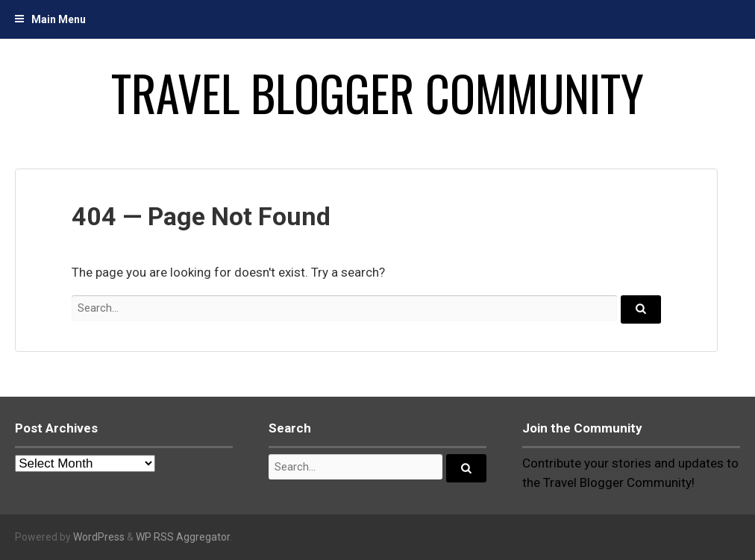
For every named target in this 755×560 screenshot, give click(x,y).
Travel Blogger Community (377, 92)
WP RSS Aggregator (183, 537)
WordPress (99, 537)
